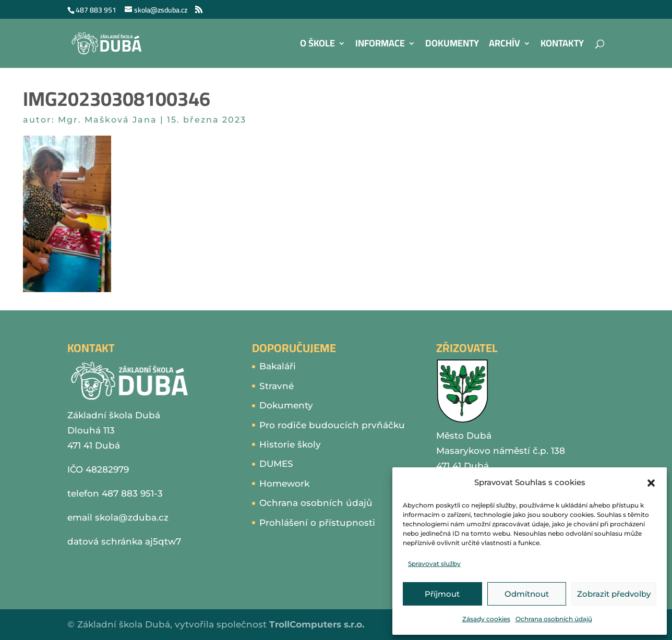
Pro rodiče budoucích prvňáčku (332, 425)
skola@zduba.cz (132, 517)
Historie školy (290, 444)
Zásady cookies (486, 619)
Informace (380, 46)
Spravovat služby (434, 564)
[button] (651, 483)
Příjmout (442, 594)
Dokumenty (452, 46)
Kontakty (562, 46)
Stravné (277, 386)
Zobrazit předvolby (614, 594)
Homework (284, 484)
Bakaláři (278, 366)
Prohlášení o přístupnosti (317, 523)
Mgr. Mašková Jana (107, 120)
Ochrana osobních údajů (554, 619)
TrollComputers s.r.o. (317, 624)
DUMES (276, 464)
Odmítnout (527, 594)
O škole (317, 46)
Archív (505, 46)
